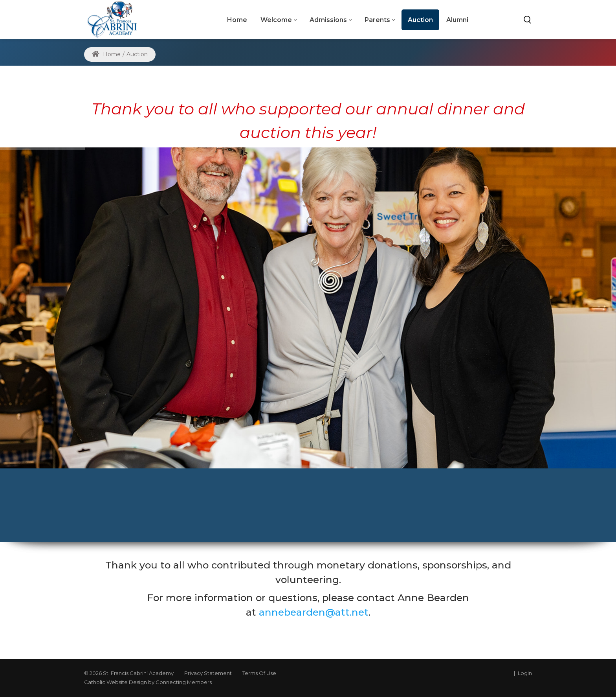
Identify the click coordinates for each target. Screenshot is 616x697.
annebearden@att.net (314, 612)
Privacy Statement (208, 673)
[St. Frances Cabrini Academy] (116, 19)
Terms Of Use (259, 673)
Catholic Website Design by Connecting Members (148, 682)
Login (525, 673)
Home (106, 54)
